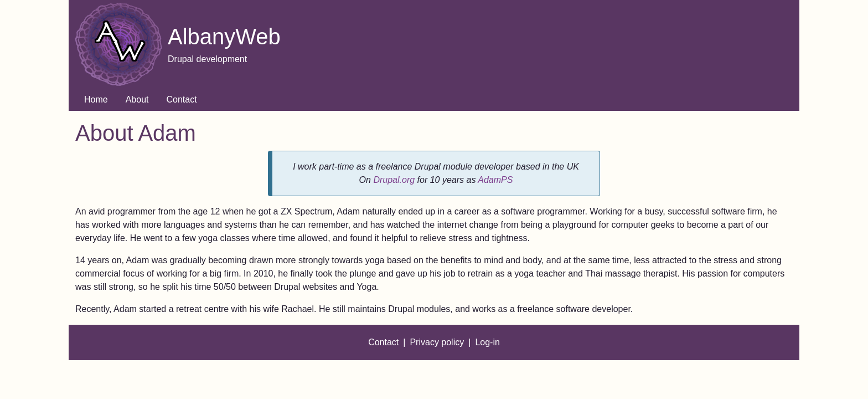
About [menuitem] (137, 99)
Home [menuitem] (96, 99)
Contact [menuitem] (182, 99)
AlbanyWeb (224, 37)
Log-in (487, 342)
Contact (383, 342)
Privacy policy (437, 342)
